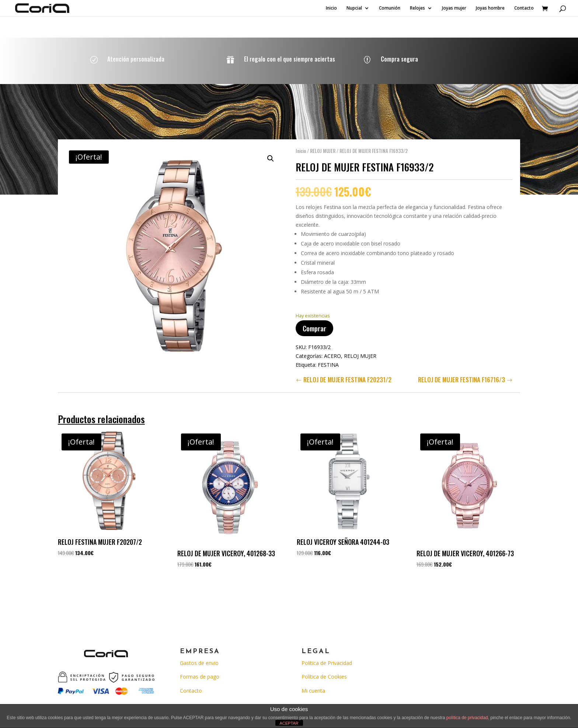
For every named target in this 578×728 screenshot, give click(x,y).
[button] (271, 155)
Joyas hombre (490, 8)
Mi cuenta (313, 691)
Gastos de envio (199, 663)
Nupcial (354, 8)
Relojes (417, 8)
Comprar (314, 324)
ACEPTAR (289, 723)
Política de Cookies (324, 677)
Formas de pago (200, 677)
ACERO (332, 352)
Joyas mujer (454, 8)
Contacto (524, 8)
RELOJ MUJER (323, 147)
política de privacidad (467, 718)
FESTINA (328, 361)
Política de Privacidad (327, 663)
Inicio (331, 8)
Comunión (390, 8)
